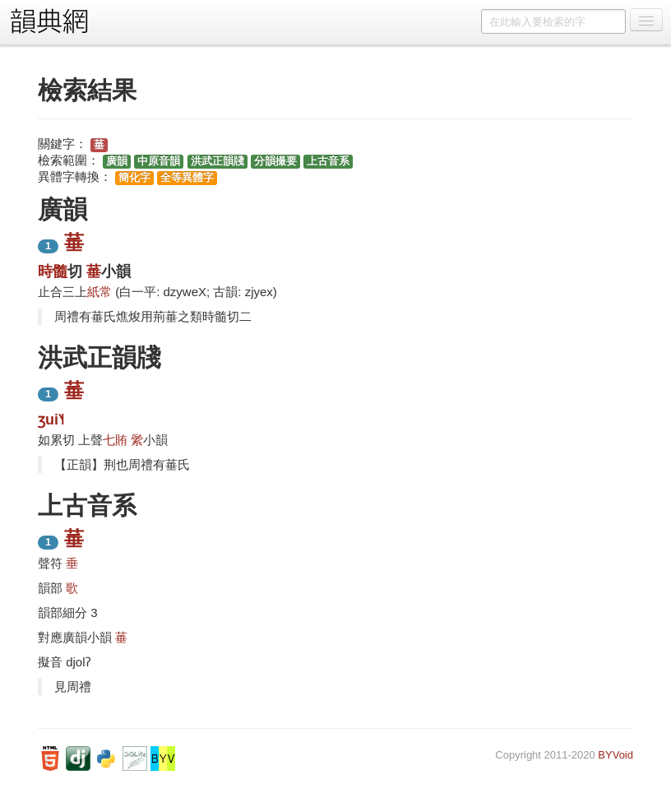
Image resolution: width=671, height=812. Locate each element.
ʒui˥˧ (51, 420)
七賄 (115, 440)
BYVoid (615, 755)
